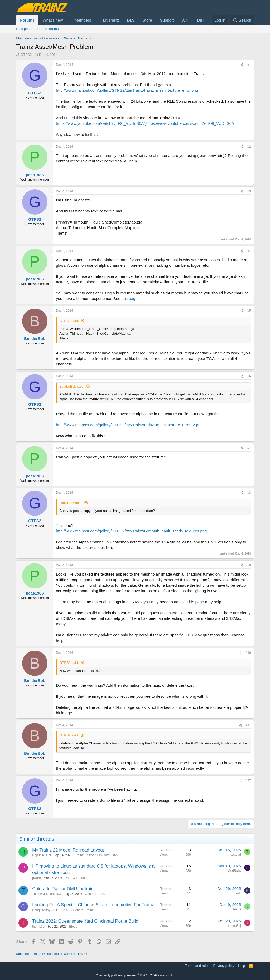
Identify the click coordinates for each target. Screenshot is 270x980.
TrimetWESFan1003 (46, 894)
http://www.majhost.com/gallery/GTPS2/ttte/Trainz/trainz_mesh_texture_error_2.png (129, 425)
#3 (249, 191)
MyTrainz (111, 20)
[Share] (242, 65)
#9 (249, 565)
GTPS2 (26, 55)
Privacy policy (224, 966)
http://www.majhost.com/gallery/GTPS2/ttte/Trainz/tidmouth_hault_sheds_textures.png (131, 531)
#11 (248, 725)
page (133, 298)
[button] (67, 20)
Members (83, 20)
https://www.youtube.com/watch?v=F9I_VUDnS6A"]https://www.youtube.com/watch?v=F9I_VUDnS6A (145, 123)
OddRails (234, 871)
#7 (249, 448)
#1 (249, 65)
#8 (249, 493)
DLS (131, 20)
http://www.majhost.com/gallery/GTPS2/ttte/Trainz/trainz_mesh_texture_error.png (127, 90)
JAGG (237, 909)
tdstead (236, 855)
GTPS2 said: (69, 321)
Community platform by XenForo (135, 975)
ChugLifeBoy (41, 910)
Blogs (73, 927)
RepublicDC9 (42, 855)
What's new (53, 20)
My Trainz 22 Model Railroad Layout (68, 850)
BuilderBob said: (72, 386)
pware (37, 878)
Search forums (48, 29)
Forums (27, 20)
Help (242, 966)
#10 (248, 653)
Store (147, 20)
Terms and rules (197, 966)
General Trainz (95, 894)
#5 (249, 311)
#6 (249, 376)
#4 (249, 251)
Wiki (185, 20)
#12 (248, 780)
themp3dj (39, 927)
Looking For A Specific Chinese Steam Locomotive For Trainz (93, 905)
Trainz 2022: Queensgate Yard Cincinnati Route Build (85, 921)
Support (167, 20)
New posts (24, 29)
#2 (249, 147)
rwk (238, 893)
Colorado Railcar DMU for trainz (64, 889)
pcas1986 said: (71, 503)
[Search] (242, 20)
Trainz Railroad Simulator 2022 (97, 855)
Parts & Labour (75, 878)
